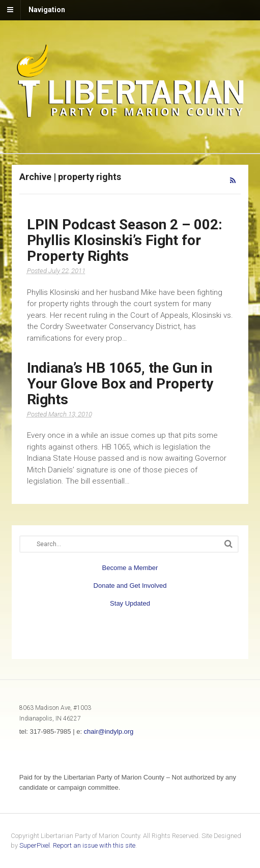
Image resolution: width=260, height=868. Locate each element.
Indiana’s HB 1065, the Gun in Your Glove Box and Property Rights (120, 384)
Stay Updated (130, 603)
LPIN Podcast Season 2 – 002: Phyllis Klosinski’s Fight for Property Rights (125, 240)
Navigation (47, 10)
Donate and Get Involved (130, 586)
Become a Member (130, 568)
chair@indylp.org (109, 731)
